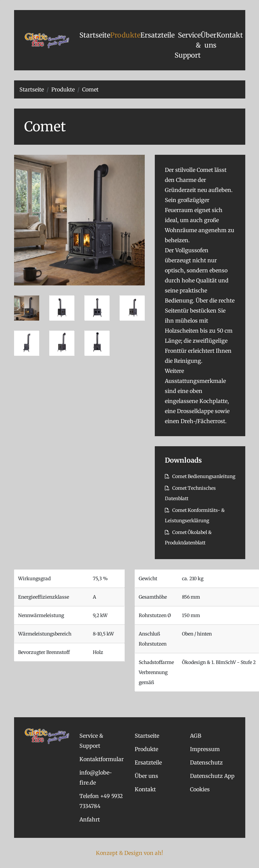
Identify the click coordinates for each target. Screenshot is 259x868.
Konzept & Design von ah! (129, 853)
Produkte (63, 89)
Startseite (32, 89)
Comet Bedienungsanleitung (200, 476)
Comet (90, 89)
